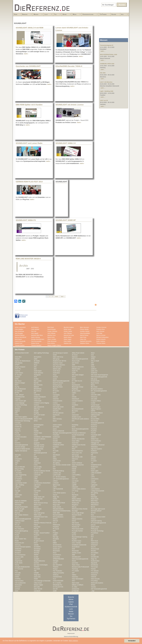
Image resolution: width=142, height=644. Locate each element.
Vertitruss (56, 575)
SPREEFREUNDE (58, 559)
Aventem (17, 377)
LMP (35, 489)
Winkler (93, 585)
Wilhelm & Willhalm (78, 585)
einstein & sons (76, 417)
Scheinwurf (94, 545)
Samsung (18, 545)
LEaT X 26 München (106, 82)
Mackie (36, 495)
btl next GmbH (76, 391)
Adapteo (17, 359)
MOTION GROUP (96, 511)
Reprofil (74, 539)
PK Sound (56, 529)
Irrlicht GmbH (57, 461)
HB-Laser (75, 447)
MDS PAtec (94, 501)
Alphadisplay (19, 363)
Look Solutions (95, 489)
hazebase (56, 447)
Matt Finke (83, 337)
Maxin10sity (56, 501)
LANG (74, 473)
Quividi (17, 537)
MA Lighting (94, 493)
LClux (74, 477)
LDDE (36, 479)
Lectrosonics (95, 479)
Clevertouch (75, 399)
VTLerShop (94, 581)
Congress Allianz (96, 401)
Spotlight (36, 559)
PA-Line (17, 525)
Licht (48, 15)
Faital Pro (18, 431)
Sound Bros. (57, 557)
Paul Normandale (36, 341)
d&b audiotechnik (39, 407)
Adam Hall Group (58, 357)
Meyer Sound (57, 507)
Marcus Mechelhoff (20, 337)
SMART (36, 555)
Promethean (95, 533)
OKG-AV (55, 521)
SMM (73, 555)
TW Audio (18, 573)
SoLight (93, 555)
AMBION (36, 363)
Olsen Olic (83, 339)
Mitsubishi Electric (58, 509)
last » (63, 297)
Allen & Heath (95, 361)
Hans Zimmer (100, 331)
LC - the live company (59, 477)
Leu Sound (75, 481)
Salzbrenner (95, 543)
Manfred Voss (52, 335)
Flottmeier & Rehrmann (79, 433)
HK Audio (56, 451)
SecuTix (93, 547)
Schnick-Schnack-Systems (23, 547)
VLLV (54, 579)
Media (76, 15)
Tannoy (17, 565)
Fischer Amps (38, 433)
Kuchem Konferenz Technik (42, 471)
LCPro (93, 477)
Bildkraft (36, 387)
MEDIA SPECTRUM (59, 503)
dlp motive (75, 411)
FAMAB (36, 431)
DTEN (17, 415)
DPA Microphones (58, 413)
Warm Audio (76, 583)
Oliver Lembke (52, 339)
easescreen (75, 415)
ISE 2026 (103, 73)
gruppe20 (37, 443)
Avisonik (55, 377)
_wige (93, 591)
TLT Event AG (19, 569)
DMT (16, 413)
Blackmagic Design (78, 387)
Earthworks (56, 415)
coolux (74, 403)
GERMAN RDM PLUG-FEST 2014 (29, 182)
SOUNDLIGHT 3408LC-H (66, 143)
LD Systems (18, 479)
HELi (54, 449)
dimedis (36, 411)
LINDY (55, 487)
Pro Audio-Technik (77, 531)
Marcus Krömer (101, 335)
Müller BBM (56, 513)
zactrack (17, 589)
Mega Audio (56, 505)
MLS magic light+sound (98, 509)
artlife (93, 365)
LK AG (17, 489)
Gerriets (55, 439)
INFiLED (36, 459)
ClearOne (56, 399)
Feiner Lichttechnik (59, 431)
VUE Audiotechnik (20, 583)
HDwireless (94, 447)
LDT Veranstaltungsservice (61, 479)
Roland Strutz (35, 343)
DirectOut (56, 411)
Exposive (18, 429)
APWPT (17, 365)
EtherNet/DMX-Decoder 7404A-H (69, 66)
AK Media (37, 361)
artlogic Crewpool (20, 367)
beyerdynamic (76, 385)
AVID (35, 377)
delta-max (37, 409)
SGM (73, 549)
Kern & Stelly (38, 467)
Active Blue (18, 357)
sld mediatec (95, 553)
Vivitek (36, 579)
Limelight (37, 487)
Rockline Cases (77, 541)
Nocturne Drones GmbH (98, 517)
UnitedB (36, 573)
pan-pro (93, 525)
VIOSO (17, 577)
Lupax (17, 493)
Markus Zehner (76, 499)
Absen (93, 353)
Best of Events (38, 385)
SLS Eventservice (20, 555)
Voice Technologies (78, 579)
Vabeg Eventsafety (58, 573)
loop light (18, 491)
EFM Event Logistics (21, 417)
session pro (56, 549)
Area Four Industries (59, 365)
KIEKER (74, 467)
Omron (74, 521)
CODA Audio (38, 401)
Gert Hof (34, 331)
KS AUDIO (18, 471)
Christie (74, 397)
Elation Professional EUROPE (24, 419)
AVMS (17, 379)
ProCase (17, 533)
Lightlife (74, 485)
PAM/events (56, 525)
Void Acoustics (19, 581)
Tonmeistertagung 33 (107, 45)
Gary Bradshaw (19, 331)
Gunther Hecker (85, 331)
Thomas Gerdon (20, 345)
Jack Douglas (19, 333)
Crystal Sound (95, 405)
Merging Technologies (21, 507)
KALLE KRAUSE (20, 467)
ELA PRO (94, 417)
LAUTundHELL (76, 475)
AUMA (74, 373)
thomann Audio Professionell (80, 567)
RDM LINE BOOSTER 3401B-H (28, 259)
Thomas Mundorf (36, 345)
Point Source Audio (78, 529)
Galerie (114, 14)
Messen (38, 15)
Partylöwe (56, 527)
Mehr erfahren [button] (73, 641)
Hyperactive (94, 453)
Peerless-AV (76, 527)
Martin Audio (95, 499)
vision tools (37, 577)
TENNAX (37, 567)
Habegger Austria (39, 445)
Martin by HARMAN (21, 501)
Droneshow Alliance (97, 413)
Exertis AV (94, 427)
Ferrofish (75, 431)
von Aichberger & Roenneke (42, 581)
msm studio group (39, 513)
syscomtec (75, 563)
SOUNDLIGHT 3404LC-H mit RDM (30, 28)
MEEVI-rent (37, 505)
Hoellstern (94, 451)
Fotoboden (56, 435)
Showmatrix (56, 551)
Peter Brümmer (52, 341)
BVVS (55, 393)
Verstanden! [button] (132, 641)
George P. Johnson (40, 439)
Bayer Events (95, 383)
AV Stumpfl (18, 375)
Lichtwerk (56, 483)
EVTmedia (56, 427)
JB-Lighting (56, 463)
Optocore (18, 523)
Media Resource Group (41, 503)
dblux (73, 407)
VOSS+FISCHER (58, 581)
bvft (35, 393)
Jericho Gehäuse (77, 463)
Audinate (17, 371)
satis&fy (36, 545)
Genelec (17, 439)
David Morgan (52, 329)
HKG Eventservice (77, 451)
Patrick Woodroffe (20, 341)
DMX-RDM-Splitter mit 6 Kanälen (29, 105)
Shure (55, 553)
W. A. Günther (57, 583)
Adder (36, 359)
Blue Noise (94, 387)
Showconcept (95, 549)
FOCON (93, 433)
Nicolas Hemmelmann (38, 339)
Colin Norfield (35, 329)
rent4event (37, 539)
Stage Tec (94, 559)
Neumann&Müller (58, 515)
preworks (37, 531)
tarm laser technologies (41, 565)
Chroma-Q (94, 397)
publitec (55, 535)
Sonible (36, 557)
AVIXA (74, 377)
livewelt (93, 487)
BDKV (17, 385)
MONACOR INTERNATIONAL (62, 511)
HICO (74, 449)
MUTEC (93, 513)
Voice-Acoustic (95, 579)
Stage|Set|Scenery (39, 561)
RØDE (55, 543)
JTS (16, 465)
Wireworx (18, 587)
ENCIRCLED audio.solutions (80, 419)
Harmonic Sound (39, 447)
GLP (16, 441)
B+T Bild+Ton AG (77, 381)
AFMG (93, 359)
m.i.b (73, 493)
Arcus (36, 365)
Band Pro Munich (58, 383)
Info (124, 15)
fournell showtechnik (78, 435)
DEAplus (17, 409)
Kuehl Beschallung (58, 471)
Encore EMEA (95, 419)
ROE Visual (94, 541)
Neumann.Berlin (77, 515)
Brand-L (55, 389)
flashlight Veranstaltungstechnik (62, 433)
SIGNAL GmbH (76, 553)
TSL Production (57, 571)
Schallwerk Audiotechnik (79, 545)
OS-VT (55, 523)
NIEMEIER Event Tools (41, 517)
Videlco (74, 575)
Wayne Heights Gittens (54, 345)
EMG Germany (57, 419)
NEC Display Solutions (22, 515)
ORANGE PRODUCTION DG (43, 523)
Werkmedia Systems (97, 583)
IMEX (55, 457)
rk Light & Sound (39, 541)
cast (73, 395)
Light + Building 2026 (107, 91)
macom (55, 495)
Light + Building (19, 485)
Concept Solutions (77, 401)
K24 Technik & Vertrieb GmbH (62, 465)
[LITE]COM (75, 591)
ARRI (73, 365)
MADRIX (17, 497)
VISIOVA (94, 577)
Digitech (17, 411)
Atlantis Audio (76, 369)
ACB (92, 355)
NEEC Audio (38, 515)
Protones (37, 535)
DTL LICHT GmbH (39, 415)
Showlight (37, 551)
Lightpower (94, 485)
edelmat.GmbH (95, 415)
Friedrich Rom (101, 329)
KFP (54, 467)
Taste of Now (76, 565)
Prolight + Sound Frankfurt (42, 533)
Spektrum (18, 559)
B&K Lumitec (38, 381)
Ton (57, 15)
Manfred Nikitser (20, 335)
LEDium (55, 481)
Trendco (93, 569)
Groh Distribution (96, 441)
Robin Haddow (101, 341)
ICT (35, 455)
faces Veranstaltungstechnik (80, 429)
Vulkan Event (38, 583)
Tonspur (55, 569)
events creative (57, 425)
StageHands (19, 561)
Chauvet (55, 397)
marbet (55, 499)
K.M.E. (36, 465)
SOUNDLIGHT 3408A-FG (26, 220)
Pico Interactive (19, 529)
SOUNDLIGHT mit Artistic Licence (70, 105)
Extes (36, 429)
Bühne (66, 15)
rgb (92, 539)
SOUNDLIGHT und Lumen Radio (29, 143)
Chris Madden (19, 329)
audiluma (94, 369)
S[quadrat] (94, 563)
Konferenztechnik (90, 15)
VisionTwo (75, 577)
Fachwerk (94, 429)
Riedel (17, 541)
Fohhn (36, 435)
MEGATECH (95, 505)
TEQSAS (56, 567)
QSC (92, 535)
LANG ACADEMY (96, 473)
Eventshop (75, 425)
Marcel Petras (84, 335)
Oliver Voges (68, 339)
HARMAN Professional (98, 445)
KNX (54, 469)
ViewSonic (94, 575)
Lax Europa (18, 477)
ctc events (18, 407)
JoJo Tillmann (68, 333)
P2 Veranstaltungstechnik (98, 523)
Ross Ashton (51, 343)
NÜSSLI (55, 519)
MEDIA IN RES (19, 503)
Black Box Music (58, 387)
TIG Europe (94, 567)
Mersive (36, 507)
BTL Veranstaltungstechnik (99, 391)
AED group (56, 359)
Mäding (93, 495)
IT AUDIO (94, 461)
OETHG (36, 521)
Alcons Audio (76, 361)
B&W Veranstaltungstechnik (61, 381)
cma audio (94, 399)
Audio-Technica (38, 373)
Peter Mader (67, 341)
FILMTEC (94, 431)
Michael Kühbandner (102, 337)
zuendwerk (37, 591)
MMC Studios (19, 511)
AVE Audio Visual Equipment (99, 375)
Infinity (55, 459)
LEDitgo (36, 481)
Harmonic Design (20, 447)
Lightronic (18, 487)
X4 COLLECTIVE (58, 587)
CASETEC (37, 395)
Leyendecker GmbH (21, 483)
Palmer (36, 525)
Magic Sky (56, 497)
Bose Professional (20, 389)
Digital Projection (96, 409)
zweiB (55, 591)
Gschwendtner (57, 443)
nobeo (74, 517)
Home (16, 14)
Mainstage (94, 497)
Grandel (55, 441)
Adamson (75, 357)
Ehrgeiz (36, 417)
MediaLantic (75, 503)
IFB (92, 455)
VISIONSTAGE (57, 577)
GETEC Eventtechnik (78, 439)
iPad (71, 604)
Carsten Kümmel (101, 327)
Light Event (37, 485)
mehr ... (103, 51)
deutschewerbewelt (78, 409)
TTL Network (95, 571)
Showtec (93, 551)
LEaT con (75, 479)
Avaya (55, 375)
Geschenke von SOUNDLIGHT (28, 66)
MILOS (93, 507)
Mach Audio (18, 495)
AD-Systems (38, 357)
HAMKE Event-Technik (79, 445)
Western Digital (38, 585)
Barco (74, 383)
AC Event (75, 355)
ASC (35, 367)
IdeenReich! (56, 455)
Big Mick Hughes (69, 327)
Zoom (17, 591)
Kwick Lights (95, 471)
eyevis (55, 429)
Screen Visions (57, 547)
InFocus (93, 459)
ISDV (73, 461)
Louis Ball (99, 333)
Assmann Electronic (78, 367)
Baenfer (36, 383)
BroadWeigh (19, 391)
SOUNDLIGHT (76, 557)
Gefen (74, 437)
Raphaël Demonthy (86, 341)
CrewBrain (75, 405)
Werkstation (18, 585)
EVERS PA (18, 427)
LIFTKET (94, 483)
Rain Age (56, 537)
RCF (92, 537)
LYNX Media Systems (59, 493)
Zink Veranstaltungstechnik (99, 589)
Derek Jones (68, 329)
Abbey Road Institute (78, 353)
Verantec (17, 575)
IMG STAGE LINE (77, 457)
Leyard (93, 481)
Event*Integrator (39, 425)
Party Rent (37, 527)
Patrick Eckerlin (101, 339)
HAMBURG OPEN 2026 (107, 64)
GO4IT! (36, 441)
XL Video (75, 587)
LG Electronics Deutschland (42, 483)
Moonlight (75, 511)
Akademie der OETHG (60, 361)
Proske (17, 535)
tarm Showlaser (58, 565)
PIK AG (36, 529)
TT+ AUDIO (75, 571)
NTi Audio (37, 519)
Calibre (74, 393)
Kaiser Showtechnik (78, 465)
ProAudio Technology (97, 531)
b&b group (94, 379)
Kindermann (95, 467)
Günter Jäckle (68, 331)
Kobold (74, 469)
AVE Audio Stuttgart (78, 375)
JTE (92, 463)
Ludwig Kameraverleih (98, 491)
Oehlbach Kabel (20, 521)
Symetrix (36, 563)
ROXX (36, 543)
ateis (35, 369)
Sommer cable (19, 557)
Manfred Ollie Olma (37, 335)
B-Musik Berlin (95, 381)
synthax (55, 563)
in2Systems (18, 459)
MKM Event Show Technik (80, 509)
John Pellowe (51, 333)
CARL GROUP (19, 395)
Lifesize (74, 483)
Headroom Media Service (22, 449)
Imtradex (94, 457)
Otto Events (75, 523)
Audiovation (56, 373)
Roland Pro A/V (19, 543)
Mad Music (75, 495)
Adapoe (93, 357)
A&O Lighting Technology (41, 353)
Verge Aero (37, 575)
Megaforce (75, 505)
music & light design (78, 513)
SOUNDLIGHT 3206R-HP (66, 220)
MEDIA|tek (18, 505)
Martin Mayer (68, 337)
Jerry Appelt (35, 333)
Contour (55, 403)
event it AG (18, 425)
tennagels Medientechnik (22, 567)
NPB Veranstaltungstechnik (23, 519)
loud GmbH (37, 491)
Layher (36, 477)
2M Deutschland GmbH (22, 353)
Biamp (93, 385)
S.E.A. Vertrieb (76, 543)
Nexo (92, 515)
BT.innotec (56, 391)
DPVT (74, 413)
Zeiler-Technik (38, 589)
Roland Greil (19, 343)
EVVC (74, 427)
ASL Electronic (57, 367)
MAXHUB (37, 501)
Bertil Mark (51, 327)
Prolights (55, 533)
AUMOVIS (94, 373)
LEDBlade (18, 481)
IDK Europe (75, 455)
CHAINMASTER (20, 397)
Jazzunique (37, 463)
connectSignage (20, 403)
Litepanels (75, 487)
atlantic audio (57, 369)
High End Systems (96, 449)
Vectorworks (95, 573)
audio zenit (94, 371)
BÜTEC (17, 393)
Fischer (17, 433)
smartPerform (57, 555)
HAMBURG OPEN (58, 445)
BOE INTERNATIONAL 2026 (109, 55)
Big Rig (17, 387)
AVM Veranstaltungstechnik (99, 377)
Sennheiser (37, 549)
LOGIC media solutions (79, 489)
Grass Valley (76, 441)
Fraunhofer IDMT (96, 435)
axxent (55, 379)
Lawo (93, 475)
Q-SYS (74, 535)
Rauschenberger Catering (80, 537)
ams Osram (75, 363)
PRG (54, 531)
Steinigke (56, 561)
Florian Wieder (84, 329)
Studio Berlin (19, 563)
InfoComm (75, 459)
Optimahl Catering (96, 521)
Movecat (17, 513)
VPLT (74, 581)
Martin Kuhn (51, 337)
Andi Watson (35, 327)
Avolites (36, 379)
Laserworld (37, 475)
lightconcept (56, 485)
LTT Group (75, 491)
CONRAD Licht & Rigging (41, 403)
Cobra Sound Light (20, 401)
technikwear (95, 565)
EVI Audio (37, 427)
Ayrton (74, 379)
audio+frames (19, 373)
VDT (73, 573)
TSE (35, 571)
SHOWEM (18, 551)
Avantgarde (37, 375)
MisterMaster (38, 509)
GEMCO (93, 437)
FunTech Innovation (21, 437)
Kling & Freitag (19, 469)
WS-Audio (37, 587)
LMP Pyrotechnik (58, 489)
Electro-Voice (38, 419)
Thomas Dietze (101, 343)
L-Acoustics (18, 473)
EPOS (36, 421)
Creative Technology (21, 405)
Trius (16, 571)
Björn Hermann (85, 327)
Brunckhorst (37, 391)
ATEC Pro (18, 369)
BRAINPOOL (38, 389)
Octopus (93, 519)
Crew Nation (57, 405)
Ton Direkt (37, 569)
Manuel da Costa (69, 335)
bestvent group (57, 385)
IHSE (35, 457)
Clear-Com (37, 399)
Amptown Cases (58, 363)
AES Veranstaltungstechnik (80, 359)
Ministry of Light (20, 509)
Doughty (36, 413)
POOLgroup (95, 529)
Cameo (93, 393)
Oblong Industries (77, 519)
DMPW (93, 411)
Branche (26, 15)
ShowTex (37, 553)
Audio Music (57, 371)
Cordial (93, 403)
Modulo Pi (37, 511)
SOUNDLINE (95, 557)
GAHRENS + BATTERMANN (42, 437)
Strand (74, 561)
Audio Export (38, 371)
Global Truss (95, 439)
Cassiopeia (56, 395)
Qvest (36, 537)
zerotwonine (75, 589)
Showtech (18, 553)
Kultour (74, 471)
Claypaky (18, 399)
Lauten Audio (57, 475)
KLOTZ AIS (37, 469)
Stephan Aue (68, 343)
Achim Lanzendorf (20, 327)
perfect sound (95, 527)
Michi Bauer (18, 339)
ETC (73, 421)
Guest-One (75, 443)
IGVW (17, 457)
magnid (74, 497)
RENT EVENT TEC (21, 539)
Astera (93, 367)
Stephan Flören (85, 343)
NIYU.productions (58, 517)
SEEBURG (18, 549)
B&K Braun (18, 381)
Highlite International (21, 451)
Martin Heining (35, 337)
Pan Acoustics (76, 525)
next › (57, 297)
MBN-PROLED (76, 501)
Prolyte (74, 533)
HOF (54, 453)
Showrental (75, 551)
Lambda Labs (57, 473)
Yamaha (93, 587)
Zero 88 (55, 589)
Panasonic (18, 527)
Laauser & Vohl (38, 473)
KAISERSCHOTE (96, 465)
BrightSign (75, 389)
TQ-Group (75, 569)
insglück (36, 461)
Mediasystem (95, 503)
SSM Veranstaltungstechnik (80, 559)
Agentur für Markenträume (23, 361)
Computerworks (58, 401)
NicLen (17, 517)
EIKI (54, 417)
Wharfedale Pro (58, 585)
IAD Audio (18, 455)
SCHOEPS (37, 547)
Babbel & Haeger (20, 383)
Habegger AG (95, 443)
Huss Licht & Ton (77, 453)
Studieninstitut (95, 561)
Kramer (93, 469)
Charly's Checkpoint (40, 397)
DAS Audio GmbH (58, 407)
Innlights (17, 461)
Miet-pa (74, 507)
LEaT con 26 (104, 100)
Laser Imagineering (21, 475)
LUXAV (36, 493)
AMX (92, 363)
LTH (54, 491)
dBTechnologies (96, 407)
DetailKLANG (57, 409)
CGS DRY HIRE (96, 395)
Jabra (17, 463)
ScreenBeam (76, 547)
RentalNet (56, 539)
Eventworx (94, 425)
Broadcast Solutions (97, 389)
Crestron (36, 405)
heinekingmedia (39, 449)
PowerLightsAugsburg (21, 531)
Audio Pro (75, 371)
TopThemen (103, 14)
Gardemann (56, 437)
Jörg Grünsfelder (85, 333)
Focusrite (18, 435)
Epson (55, 421)
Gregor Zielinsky (52, 331)
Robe (54, 541)
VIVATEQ (18, 579)
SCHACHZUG (57, 545)
